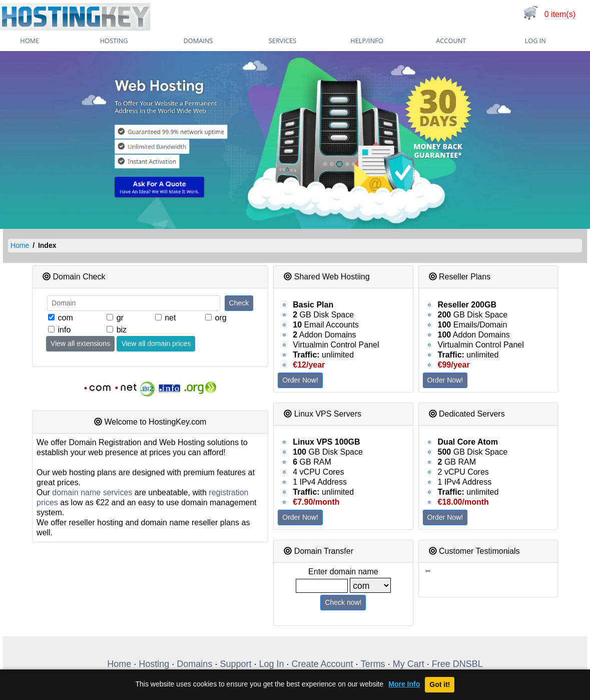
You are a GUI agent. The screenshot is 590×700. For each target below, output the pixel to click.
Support (235, 664)
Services (282, 41)
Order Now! (300, 380)
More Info (404, 684)
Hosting (114, 41)
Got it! (440, 684)
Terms (373, 664)
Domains (198, 41)
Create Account (323, 664)
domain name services (92, 492)
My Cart (409, 664)
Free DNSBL (457, 664)
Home (20, 245)
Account (451, 41)
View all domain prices (156, 343)
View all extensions (80, 343)
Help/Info (367, 41)
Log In (535, 41)
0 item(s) (560, 14)
